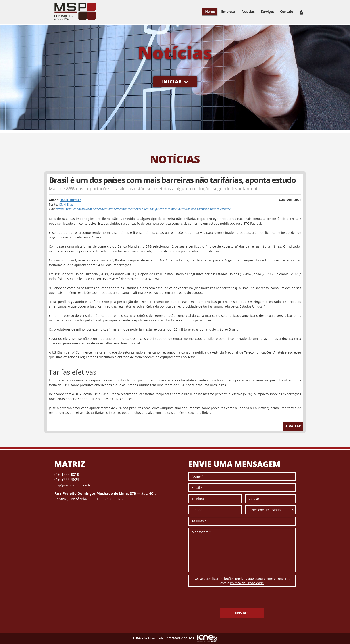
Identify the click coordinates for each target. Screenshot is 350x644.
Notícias (248, 12)
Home (210, 12)
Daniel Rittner (70, 200)
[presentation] (222, 599)
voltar (293, 426)
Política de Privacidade (247, 583)
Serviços (267, 12)
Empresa (228, 12)
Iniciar (175, 82)
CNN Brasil (67, 204)
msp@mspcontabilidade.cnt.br (78, 485)
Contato (287, 12)
